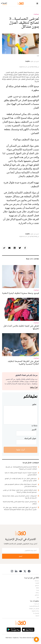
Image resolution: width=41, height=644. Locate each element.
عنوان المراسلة (30, 438)
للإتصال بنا (36, 613)
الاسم (34, 429)
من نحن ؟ (36, 604)
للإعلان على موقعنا (34, 608)
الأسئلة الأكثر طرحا (34, 606)
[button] (36, 639)
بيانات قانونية (35, 611)
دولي (38, 597)
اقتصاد (37, 583)
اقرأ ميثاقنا (34, 387)
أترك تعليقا (20, 450)
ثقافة (38, 588)
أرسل (21, 556)
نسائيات (36, 14)
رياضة (37, 593)
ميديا (38, 590)
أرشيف (37, 616)
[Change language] (5, 3)
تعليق (34, 404)
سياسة (37, 581)
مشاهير (37, 595)
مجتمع (37, 585)
